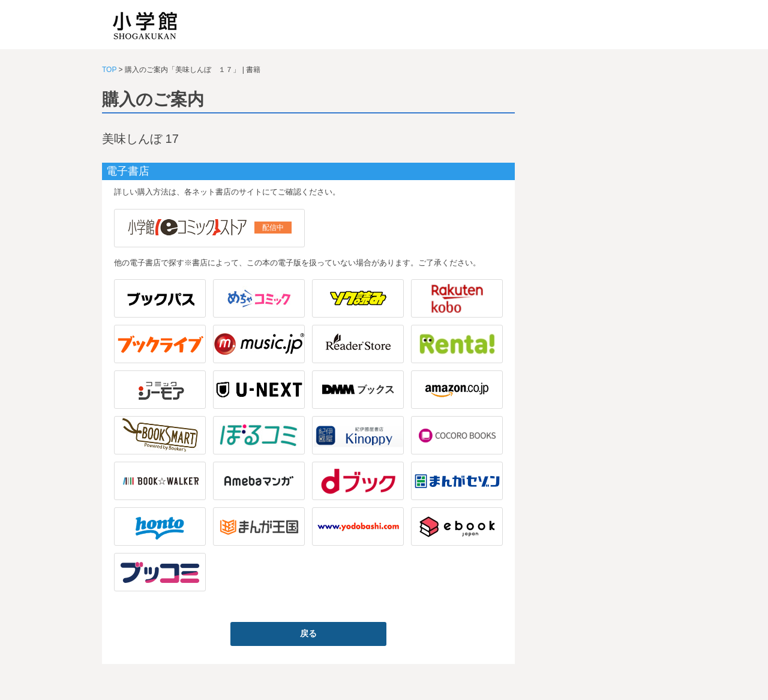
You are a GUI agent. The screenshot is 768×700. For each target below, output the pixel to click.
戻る (308, 633)
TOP (109, 70)
